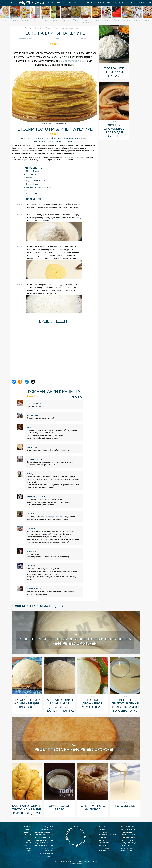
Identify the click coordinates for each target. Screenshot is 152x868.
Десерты (74, 3)
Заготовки (87, 3)
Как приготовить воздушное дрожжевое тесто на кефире (60, 705)
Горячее (62, 3)
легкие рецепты (127, 840)
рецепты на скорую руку (43, 846)
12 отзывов (54, 39)
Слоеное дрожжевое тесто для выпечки (114, 131)
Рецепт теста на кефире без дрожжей (75, 749)
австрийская (104, 848)
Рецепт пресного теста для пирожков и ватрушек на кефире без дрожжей (75, 641)
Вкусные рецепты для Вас (27, 3)
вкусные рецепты (128, 835)
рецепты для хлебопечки (43, 832)
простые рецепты (128, 832)
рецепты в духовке (45, 856)
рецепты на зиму (46, 854)
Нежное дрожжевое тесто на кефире (92, 703)
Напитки (120, 3)
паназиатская (105, 843)
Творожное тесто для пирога (114, 72)
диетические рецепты (44, 835)
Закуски (100, 3)
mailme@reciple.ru (76, 864)
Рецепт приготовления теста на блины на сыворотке (125, 705)
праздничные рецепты (130, 843)
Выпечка (50, 3)
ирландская (104, 829)
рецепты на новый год (44, 840)
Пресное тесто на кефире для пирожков (27, 703)
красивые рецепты (128, 829)
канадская (103, 832)
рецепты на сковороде (44, 837)
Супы (29, 851)
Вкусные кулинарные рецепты (76, 837)
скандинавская (105, 851)
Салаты (131, 3)
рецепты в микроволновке (47, 828)
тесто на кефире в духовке (52, 517)
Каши (110, 3)
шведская (103, 837)
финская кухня (127, 848)
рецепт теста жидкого (71, 61)
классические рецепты (130, 827)
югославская (104, 846)
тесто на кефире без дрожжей (72, 157)
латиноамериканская (107, 835)
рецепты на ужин (128, 846)
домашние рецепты (129, 837)
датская (102, 827)
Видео (83, 39)
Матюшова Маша (25, 39)
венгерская (104, 840)
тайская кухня (127, 851)
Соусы (141, 3)
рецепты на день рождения (46, 850)
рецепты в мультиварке (44, 843)
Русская (85, 138)
